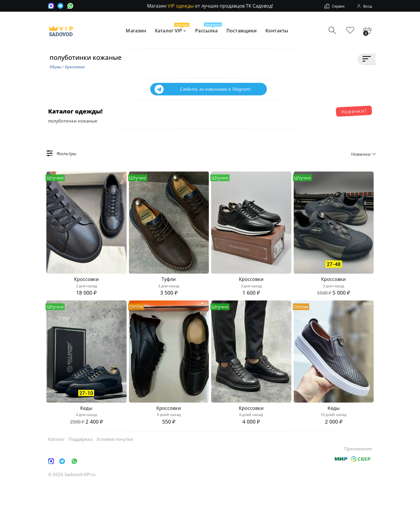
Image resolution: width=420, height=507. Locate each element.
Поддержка (80, 462)
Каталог (56, 462)
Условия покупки (115, 462)
